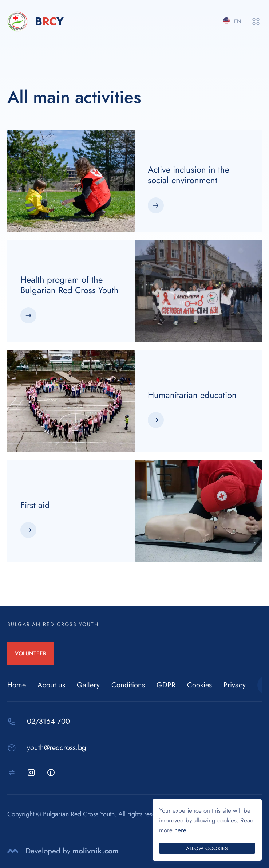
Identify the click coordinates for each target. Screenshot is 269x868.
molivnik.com (96, 851)
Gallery (88, 685)
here (180, 830)
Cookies (199, 685)
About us (51, 685)
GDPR (166, 685)
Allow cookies (207, 848)
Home (17, 685)
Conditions (128, 685)
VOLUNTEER (31, 653)
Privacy (235, 685)
